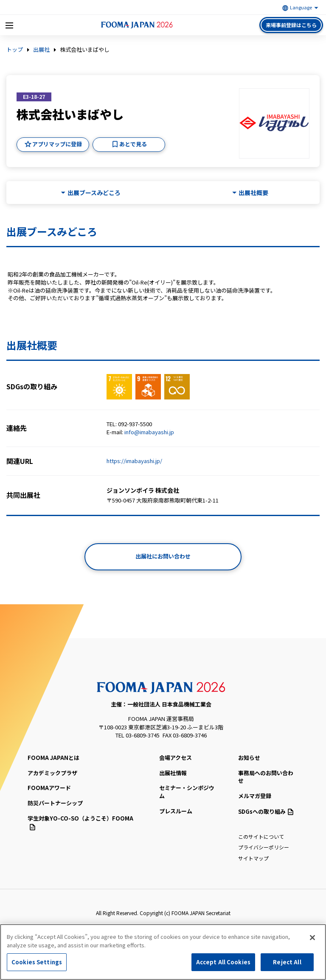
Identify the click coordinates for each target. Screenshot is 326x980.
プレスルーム (176, 811)
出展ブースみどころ (94, 193)
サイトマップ (253, 858)
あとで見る (133, 144)
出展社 (41, 50)
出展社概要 (253, 193)
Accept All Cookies (223, 962)
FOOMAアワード (49, 788)
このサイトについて (261, 836)
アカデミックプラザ (52, 773)
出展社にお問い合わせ (163, 556)
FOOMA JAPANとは (53, 758)
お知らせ (249, 758)
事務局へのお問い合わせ (266, 777)
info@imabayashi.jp (149, 432)
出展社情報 (173, 773)
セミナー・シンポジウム (187, 792)
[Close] (312, 938)
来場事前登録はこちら (291, 25)
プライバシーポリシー (264, 847)
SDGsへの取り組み (266, 811)
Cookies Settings (37, 962)
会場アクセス (176, 758)
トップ (15, 50)
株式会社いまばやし (85, 50)
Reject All (287, 962)
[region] (163, 952)
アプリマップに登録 (57, 144)
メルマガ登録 (255, 796)
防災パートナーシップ (55, 803)
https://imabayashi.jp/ (134, 461)
